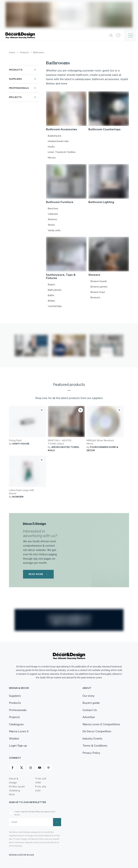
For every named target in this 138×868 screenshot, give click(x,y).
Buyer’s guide (91, 703)
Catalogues (16, 724)
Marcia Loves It (19, 731)
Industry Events (92, 739)
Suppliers (15, 79)
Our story (88, 696)
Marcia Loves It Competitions (101, 724)
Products (15, 703)
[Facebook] (13, 768)
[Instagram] (31, 768)
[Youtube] (40, 768)
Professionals (19, 88)
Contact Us (90, 710)
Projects (15, 97)
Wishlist (14, 739)
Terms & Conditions (95, 746)
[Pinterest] (49, 768)
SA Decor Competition (97, 731)
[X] (22, 768)
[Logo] (55, 35)
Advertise (89, 717)
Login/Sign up (18, 746)
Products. (16, 70)
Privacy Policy (91, 753)
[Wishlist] (118, 35)
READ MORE (38, 574)
